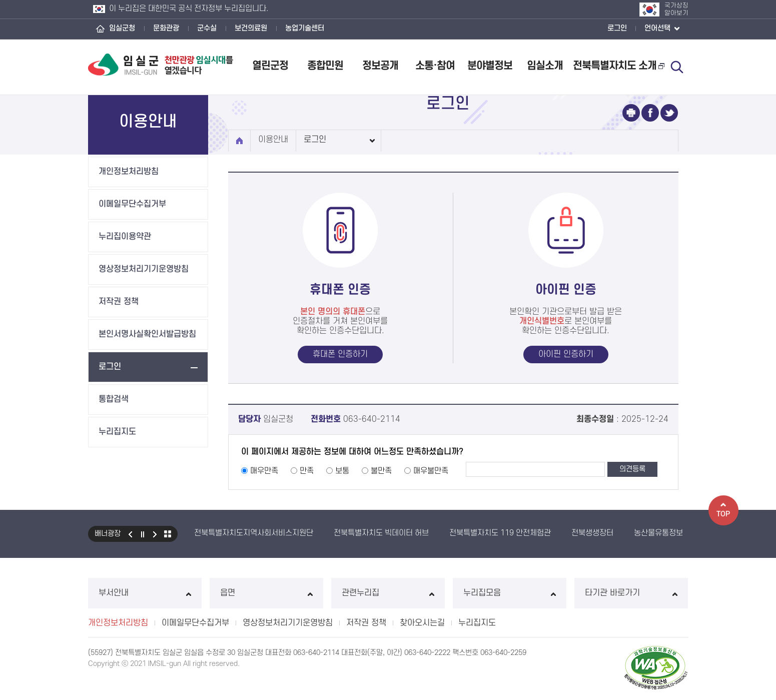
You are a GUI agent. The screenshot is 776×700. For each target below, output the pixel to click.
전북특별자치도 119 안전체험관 (500, 533)
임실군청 (122, 28)
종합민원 (325, 66)
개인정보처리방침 (129, 172)
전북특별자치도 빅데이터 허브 (381, 533)
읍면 (266, 593)
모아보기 (168, 534)
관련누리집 (388, 593)
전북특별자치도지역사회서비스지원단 (254, 533)
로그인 (617, 28)
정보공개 (380, 66)
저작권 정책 (119, 302)
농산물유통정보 (658, 533)
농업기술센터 (305, 28)
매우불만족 (431, 471)
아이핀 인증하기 (566, 354)
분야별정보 (490, 66)
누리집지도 (117, 432)
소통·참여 (435, 66)
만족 (307, 471)
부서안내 (145, 593)
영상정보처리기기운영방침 (144, 269)
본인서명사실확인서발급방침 (147, 334)
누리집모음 (510, 593)
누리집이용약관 (125, 237)
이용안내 (273, 140)
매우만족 (264, 471)
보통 (342, 471)
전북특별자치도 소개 (619, 66)
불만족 (381, 471)
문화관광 (166, 28)
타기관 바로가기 (631, 593)
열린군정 (270, 66)
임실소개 (545, 66)
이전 (130, 534)
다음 (155, 534)
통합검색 (114, 399)
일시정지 (143, 534)
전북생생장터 (592, 533)
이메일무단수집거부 (132, 204)
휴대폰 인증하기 (340, 354)
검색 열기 (677, 67)
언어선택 (662, 29)
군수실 (207, 28)
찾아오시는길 (422, 623)
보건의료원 (251, 28)
